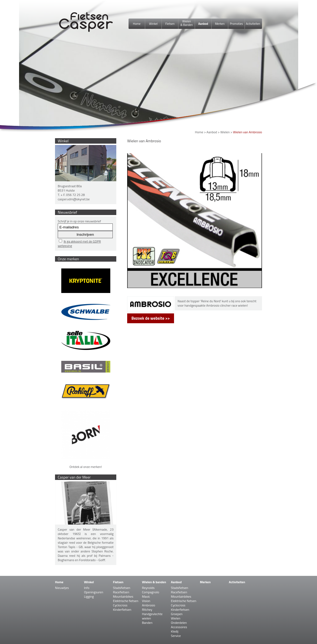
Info (87, 588)
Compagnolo (150, 592)
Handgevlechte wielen (152, 616)
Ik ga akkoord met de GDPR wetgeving (79, 244)
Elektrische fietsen (126, 601)
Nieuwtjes (62, 588)
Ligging (89, 596)
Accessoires (179, 627)
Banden (147, 623)
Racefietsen (121, 592)
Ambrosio (148, 605)
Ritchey (147, 610)
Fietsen (170, 24)
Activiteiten (253, 24)
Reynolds (148, 588)
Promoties (236, 24)
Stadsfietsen (122, 588)
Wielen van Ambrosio (248, 132)
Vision (146, 601)
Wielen (225, 132)
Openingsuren (93, 592)
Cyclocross (120, 605)
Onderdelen (179, 623)
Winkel (153, 24)
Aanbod (203, 24)
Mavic (146, 596)
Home (137, 24)
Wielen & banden (154, 582)
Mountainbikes (123, 596)
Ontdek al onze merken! (86, 467)
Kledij (175, 631)
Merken (220, 24)
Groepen (177, 614)
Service (176, 636)
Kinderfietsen (122, 610)
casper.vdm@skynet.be (74, 199)
